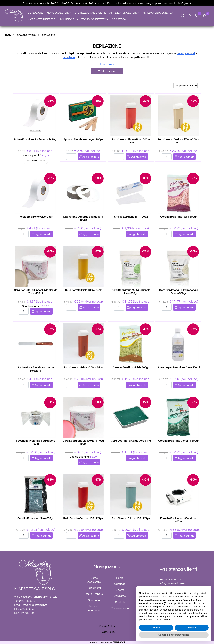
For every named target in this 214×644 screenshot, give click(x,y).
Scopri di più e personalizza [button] (174, 635)
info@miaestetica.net (35, 605)
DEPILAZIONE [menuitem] (36, 13)
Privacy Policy (107, 632)
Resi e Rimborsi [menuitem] (94, 594)
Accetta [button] (192, 628)
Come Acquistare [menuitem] (94, 580)
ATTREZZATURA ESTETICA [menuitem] (124, 13)
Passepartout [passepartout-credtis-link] (119, 642)
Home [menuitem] (120, 578)
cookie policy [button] (197, 603)
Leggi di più (107, 64)
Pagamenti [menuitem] (94, 588)
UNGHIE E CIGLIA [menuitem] (68, 19)
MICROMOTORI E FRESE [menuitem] (41, 19)
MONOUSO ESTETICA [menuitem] (59, 13)
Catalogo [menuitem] (120, 584)
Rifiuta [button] (156, 628)
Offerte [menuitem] (120, 590)
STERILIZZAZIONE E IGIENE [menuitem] (90, 13)
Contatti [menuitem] (120, 602)
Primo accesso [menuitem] (120, 608)
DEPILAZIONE (107, 46)
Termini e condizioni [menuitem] (94, 608)
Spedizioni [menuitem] (94, 600)
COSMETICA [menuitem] (119, 19)
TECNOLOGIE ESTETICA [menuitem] (95, 19)
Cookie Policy (107, 626)
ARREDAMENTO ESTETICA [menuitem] (158, 13)
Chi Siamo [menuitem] (120, 596)
